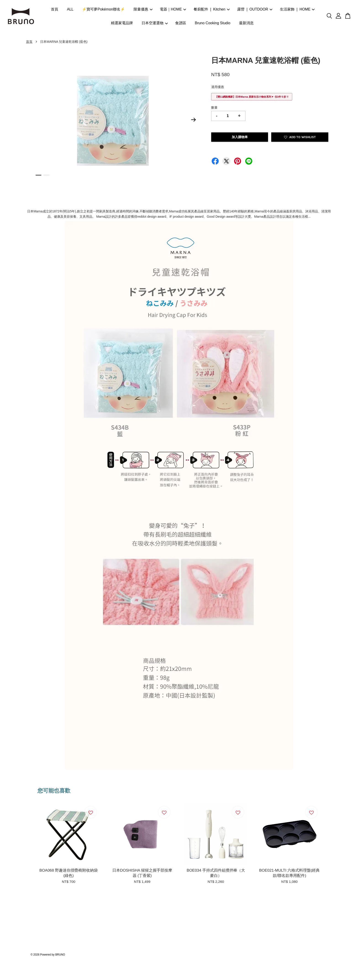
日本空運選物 (155, 23)
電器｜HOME (173, 9)
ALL (70, 9)
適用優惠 (218, 87)
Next (194, 120)
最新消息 (246, 23)
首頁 (55, 9)
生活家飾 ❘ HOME (297, 9)
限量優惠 (143, 9)
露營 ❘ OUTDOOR (255, 9)
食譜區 (181, 23)
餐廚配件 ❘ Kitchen (212, 9)
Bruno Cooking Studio (213, 23)
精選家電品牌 (122, 23)
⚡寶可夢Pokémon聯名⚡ (103, 9)
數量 (214, 107)
